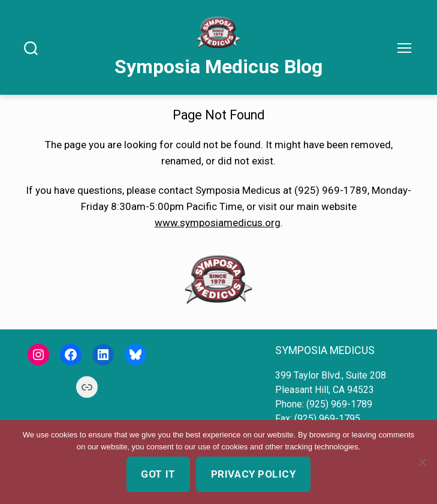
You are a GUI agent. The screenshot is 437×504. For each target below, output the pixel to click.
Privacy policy (254, 474)
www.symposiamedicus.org (218, 223)
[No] (422, 462)
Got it (158, 474)
